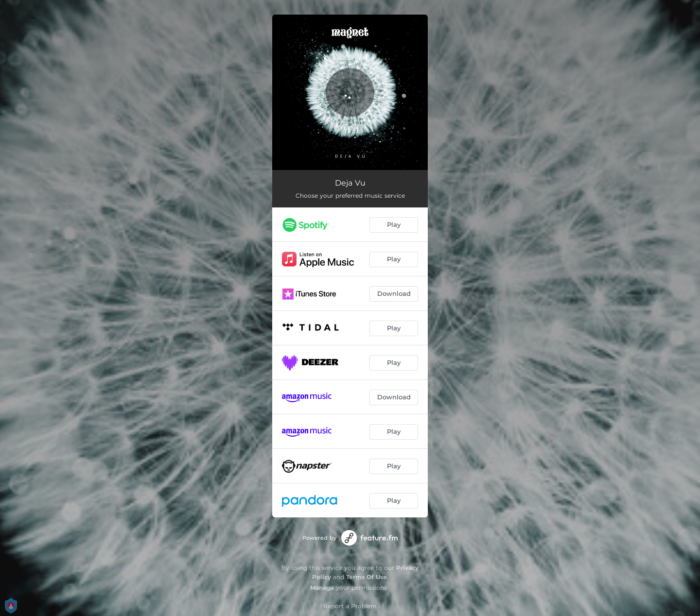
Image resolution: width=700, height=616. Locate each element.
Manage (322, 588)
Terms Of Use (367, 577)
